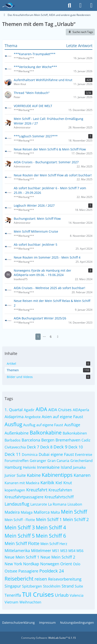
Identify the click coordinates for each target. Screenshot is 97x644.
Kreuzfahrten (60, 490)
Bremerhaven (68, 440)
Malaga (27, 512)
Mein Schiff (74, 512)
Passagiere (28, 571)
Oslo (77, 564)
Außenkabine (17, 433)
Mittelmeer (41, 550)
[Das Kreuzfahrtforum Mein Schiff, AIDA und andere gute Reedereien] (8, 5)
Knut (68, 483)
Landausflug (17, 504)
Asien (47, 417)
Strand (68, 586)
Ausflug (13, 424)
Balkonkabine (46, 433)
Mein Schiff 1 (49, 519)
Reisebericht (19, 579)
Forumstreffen (17, 461)
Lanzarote (39, 504)
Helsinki (29, 467)
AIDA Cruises (60, 410)
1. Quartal (14, 410)
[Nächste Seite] (58, 337)
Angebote (33, 417)
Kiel (59, 483)
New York (13, 564)
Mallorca (42, 512)
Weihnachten (30, 602)
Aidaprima (14, 417)
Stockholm (52, 586)
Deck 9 (60, 447)
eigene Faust (62, 454)
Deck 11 (13, 454)
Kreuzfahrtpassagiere (24, 497)
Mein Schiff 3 (20, 527)
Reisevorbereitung (65, 579)
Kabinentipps (57, 475)
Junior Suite (15, 475)
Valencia (77, 595)
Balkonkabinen (75, 433)
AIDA (41, 409)
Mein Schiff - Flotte (20, 520)
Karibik (47, 483)
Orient (66, 564)
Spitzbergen (32, 586)
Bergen (48, 440)
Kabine (34, 475)
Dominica (30, 455)
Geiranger (38, 461)
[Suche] (69, 5)
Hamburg (13, 467)
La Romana (57, 504)
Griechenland (81, 461)
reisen (41, 579)
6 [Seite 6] (51, 336)
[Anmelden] (80, 5)
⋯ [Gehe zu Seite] (44, 336)
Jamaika (79, 467)
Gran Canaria (58, 461)
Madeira (12, 512)
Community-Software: (48, 638)
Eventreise (84, 455)
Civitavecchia (15, 447)
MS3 (64, 551)
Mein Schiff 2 (76, 519)
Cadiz (86, 440)
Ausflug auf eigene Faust (43, 425)
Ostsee (11, 571)
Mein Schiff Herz (54, 544)
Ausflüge (72, 425)
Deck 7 (33, 447)
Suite (79, 586)
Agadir (29, 410)
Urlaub (62, 595)
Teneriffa (13, 595)
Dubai (44, 454)
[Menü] (91, 5)
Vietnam (11, 602)
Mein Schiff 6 (51, 536)
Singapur (13, 586)
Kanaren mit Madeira (22, 483)
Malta (55, 512)
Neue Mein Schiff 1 (22, 557)
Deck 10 (76, 447)
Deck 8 (46, 447)
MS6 (80, 551)
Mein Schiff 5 (20, 536)
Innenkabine (48, 467)
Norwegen (50, 564)
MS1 (56, 551)
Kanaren (82, 475)
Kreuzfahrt (37, 490)
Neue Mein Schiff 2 (58, 557)
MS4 (72, 551)
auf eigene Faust (68, 417)
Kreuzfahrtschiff (59, 497)
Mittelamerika (17, 550)
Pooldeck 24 (52, 571)
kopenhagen (15, 490)
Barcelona (31, 440)
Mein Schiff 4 (51, 527)
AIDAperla (81, 410)
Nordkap (31, 564)
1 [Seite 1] (38, 336)
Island (66, 467)
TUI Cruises (38, 594)
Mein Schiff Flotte (22, 543)
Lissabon (75, 504)
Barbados (13, 440)
